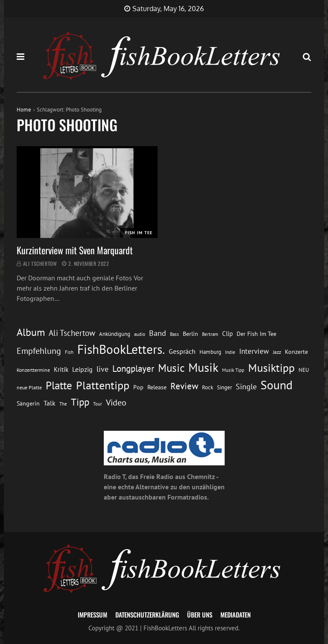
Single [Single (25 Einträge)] (246, 387)
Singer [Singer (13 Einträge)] (224, 387)
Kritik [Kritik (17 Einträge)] (61, 369)
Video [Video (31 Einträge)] (116, 402)
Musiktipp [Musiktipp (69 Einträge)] (271, 368)
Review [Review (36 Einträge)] (184, 386)
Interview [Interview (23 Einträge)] (254, 351)
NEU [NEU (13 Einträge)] (304, 370)
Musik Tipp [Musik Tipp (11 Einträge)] (233, 370)
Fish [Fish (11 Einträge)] (69, 352)
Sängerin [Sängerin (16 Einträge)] (28, 403)
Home (24, 110)
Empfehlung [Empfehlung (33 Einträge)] (39, 351)
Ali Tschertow (40, 263)
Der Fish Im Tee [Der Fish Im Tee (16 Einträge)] (256, 334)
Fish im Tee (139, 233)
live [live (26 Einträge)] (102, 369)
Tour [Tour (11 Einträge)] (98, 404)
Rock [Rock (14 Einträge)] (208, 387)
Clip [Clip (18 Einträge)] (227, 334)
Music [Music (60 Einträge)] (171, 368)
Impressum (92, 615)
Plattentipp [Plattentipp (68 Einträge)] (103, 385)
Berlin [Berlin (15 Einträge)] (190, 334)
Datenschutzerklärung (147, 615)
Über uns (200, 615)
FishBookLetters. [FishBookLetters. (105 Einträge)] (121, 349)
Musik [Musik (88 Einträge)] (203, 368)
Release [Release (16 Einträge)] (157, 387)
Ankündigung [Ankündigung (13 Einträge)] (115, 334)
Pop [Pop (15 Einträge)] (138, 387)
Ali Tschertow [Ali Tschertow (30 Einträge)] (72, 333)
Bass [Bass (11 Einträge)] (174, 334)
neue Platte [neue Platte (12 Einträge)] (29, 387)
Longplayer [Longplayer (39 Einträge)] (133, 368)
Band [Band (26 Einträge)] (158, 333)
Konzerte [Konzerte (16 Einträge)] (296, 352)
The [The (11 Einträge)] (63, 404)
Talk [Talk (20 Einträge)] (50, 403)
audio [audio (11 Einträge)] (140, 334)
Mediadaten (236, 615)
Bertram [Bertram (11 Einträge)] (210, 334)
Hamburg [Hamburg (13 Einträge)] (210, 352)
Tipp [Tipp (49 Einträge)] (80, 402)
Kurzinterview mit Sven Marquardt (75, 250)
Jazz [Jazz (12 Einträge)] (277, 352)
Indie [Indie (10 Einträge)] (230, 352)
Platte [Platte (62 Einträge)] (59, 385)
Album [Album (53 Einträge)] (31, 332)
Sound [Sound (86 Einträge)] (277, 385)
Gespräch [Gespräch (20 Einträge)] (182, 351)
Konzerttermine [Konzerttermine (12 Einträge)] (33, 370)
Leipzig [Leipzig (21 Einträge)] (82, 369)
